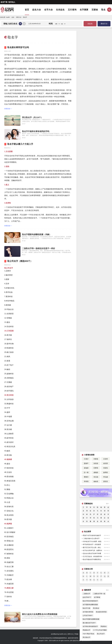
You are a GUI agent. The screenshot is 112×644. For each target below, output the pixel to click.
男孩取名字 (86, 630)
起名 (13, 17)
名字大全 (48, 10)
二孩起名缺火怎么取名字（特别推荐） (91, 539)
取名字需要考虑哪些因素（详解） (37, 234)
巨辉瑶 (96, 468)
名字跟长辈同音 (88, 612)
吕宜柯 (106, 459)
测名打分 (104, 24)
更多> (108, 504)
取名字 (25, 17)
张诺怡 (106, 468)
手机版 (76, 634)
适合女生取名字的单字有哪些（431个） (92, 554)
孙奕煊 (96, 463)
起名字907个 (87, 597)
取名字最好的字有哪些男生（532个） (92, 560)
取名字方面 (86, 608)
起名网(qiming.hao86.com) (59, 634)
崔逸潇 (86, 468)
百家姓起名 (88, 504)
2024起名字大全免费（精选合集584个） (92, 542)
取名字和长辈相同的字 (90, 601)
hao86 (8, 17)
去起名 (90, 24)
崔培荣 (106, 463)
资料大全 (19, 17)
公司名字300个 (88, 615)
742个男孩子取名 (88, 634)
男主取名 (96, 608)
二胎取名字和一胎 (99, 594)
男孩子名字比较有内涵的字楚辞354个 (92, 536)
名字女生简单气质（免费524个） (92, 551)
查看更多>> (8, 109)
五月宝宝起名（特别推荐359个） (92, 557)
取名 (103, 10)
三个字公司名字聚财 (100, 630)
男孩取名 (104, 626)
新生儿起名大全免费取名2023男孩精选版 (40, 614)
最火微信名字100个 (89, 623)
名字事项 (97, 597)
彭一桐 (86, 472)
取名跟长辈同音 (101, 612)
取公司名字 (101, 634)
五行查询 (72, 10)
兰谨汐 (86, 459)
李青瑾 (86, 481)
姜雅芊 (86, 463)
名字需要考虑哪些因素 (90, 605)
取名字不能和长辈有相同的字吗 (36, 131)
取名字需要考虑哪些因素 (91, 619)
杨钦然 (96, 481)
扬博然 (106, 472)
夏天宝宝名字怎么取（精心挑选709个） (92, 548)
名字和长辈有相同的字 (90, 626)
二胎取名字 (86, 594)
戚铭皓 (96, 472)
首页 (27, 10)
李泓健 (106, 477)
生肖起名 (60, 10)
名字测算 (84, 10)
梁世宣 (106, 481)
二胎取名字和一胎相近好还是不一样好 (39, 248)
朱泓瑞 (96, 477)
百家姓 (95, 10)
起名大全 (37, 10)
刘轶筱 (96, 459)
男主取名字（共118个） (32, 117)
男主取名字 (86, 637)
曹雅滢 (86, 477)
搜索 (109, 10)
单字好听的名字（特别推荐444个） (92, 545)
